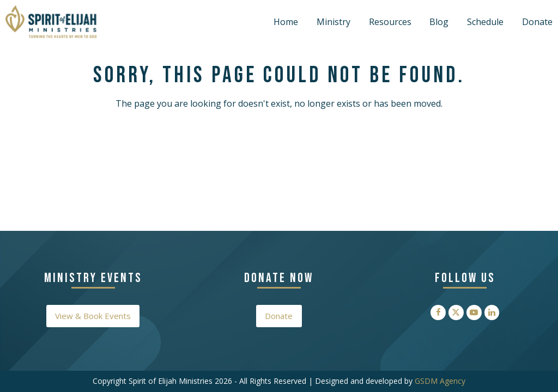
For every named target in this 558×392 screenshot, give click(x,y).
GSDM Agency (440, 381)
